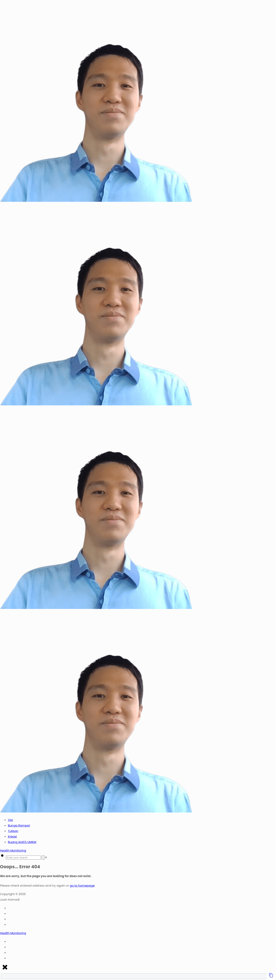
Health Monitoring (13, 850)
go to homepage (82, 886)
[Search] (43, 858)
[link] (46, 857)
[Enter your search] (23, 858)
